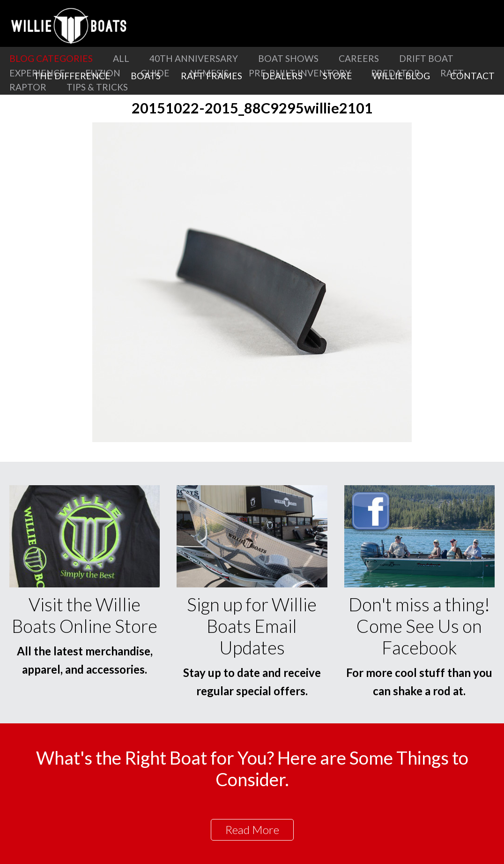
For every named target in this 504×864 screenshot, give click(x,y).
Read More (252, 830)
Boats (146, 76)
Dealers (282, 76)
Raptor (28, 87)
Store (337, 76)
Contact (472, 76)
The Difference (72, 76)
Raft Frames (211, 76)
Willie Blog (401, 76)
